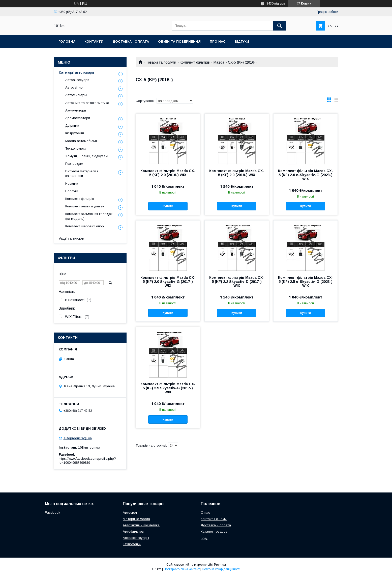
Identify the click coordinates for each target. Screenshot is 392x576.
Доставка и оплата (216, 525)
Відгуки (242, 42)
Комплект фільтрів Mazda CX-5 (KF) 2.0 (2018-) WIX (237, 173)
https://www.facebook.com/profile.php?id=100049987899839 (87, 461)
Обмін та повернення (179, 42)
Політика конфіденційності (221, 569)
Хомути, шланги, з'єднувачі (87, 156)
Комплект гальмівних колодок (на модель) (89, 216)
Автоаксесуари (77, 80)
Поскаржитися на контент (182, 569)
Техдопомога (76, 148)
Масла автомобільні (81, 141)
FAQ (204, 538)
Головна (67, 42)
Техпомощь (132, 544)
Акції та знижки (72, 238)
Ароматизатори (78, 118)
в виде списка (336, 101)
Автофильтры (76, 95)
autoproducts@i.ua (78, 438)
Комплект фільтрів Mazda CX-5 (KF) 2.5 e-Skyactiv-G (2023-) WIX (306, 282)
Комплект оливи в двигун (85, 206)
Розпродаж (74, 164)
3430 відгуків (276, 4)
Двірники (72, 126)
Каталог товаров (214, 531)
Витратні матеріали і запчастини (82, 173)
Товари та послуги (161, 62)
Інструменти (75, 133)
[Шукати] (280, 26)
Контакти (94, 42)
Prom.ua (220, 565)
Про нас (218, 42)
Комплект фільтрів (195, 62)
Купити (168, 206)
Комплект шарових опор (85, 226)
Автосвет (130, 513)
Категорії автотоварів (77, 72)
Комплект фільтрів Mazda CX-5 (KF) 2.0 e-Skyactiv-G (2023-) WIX (306, 175)
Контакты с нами (214, 519)
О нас (205, 513)
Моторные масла (136, 519)
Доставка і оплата (131, 42)
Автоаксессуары (136, 538)
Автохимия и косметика (141, 525)
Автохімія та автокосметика (87, 103)
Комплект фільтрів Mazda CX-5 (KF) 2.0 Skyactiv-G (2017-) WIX (168, 282)
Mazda (219, 62)
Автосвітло (74, 87)
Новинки (72, 184)
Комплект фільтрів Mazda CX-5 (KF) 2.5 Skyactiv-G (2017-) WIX (168, 388)
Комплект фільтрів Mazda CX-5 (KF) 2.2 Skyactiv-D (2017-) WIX (237, 282)
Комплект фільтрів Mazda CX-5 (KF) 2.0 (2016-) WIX (168, 173)
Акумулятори (76, 110)
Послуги (72, 191)
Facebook (53, 513)
